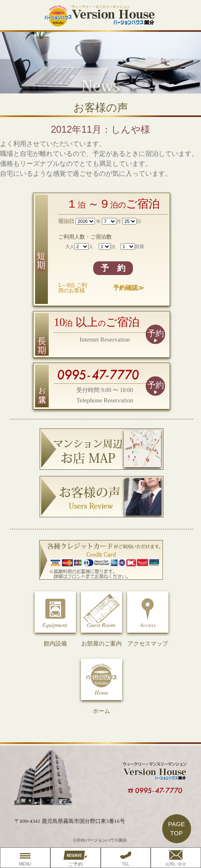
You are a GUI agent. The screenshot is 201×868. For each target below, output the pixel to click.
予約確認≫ (129, 288)
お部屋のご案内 (102, 619)
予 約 (113, 268)
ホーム (102, 686)
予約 (156, 333)
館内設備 (55, 619)
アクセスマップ (148, 619)
